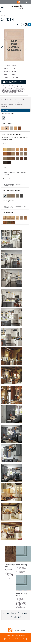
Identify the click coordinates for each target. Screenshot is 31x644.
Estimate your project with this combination (14, 82)
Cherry (9, 124)
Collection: (7, 66)
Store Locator (8, 639)
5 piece (12, 114)
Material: (6, 69)
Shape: (5, 74)
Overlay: (6, 77)
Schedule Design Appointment (19, 639)
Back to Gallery (5, 12)
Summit (18, 135)
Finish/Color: (7, 71)
